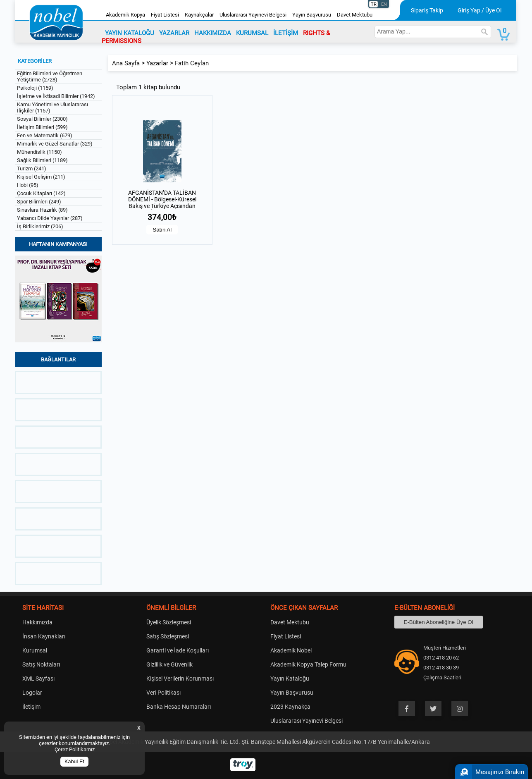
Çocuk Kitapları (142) (41, 193)
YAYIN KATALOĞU (130, 33)
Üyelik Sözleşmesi (169, 622)
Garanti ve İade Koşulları (178, 650)
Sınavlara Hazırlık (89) (42, 210)
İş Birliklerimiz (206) (40, 226)
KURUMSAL (252, 33)
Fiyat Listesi (165, 15)
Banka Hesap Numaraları (179, 707)
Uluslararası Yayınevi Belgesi (253, 15)
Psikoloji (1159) (35, 88)
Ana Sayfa (126, 63)
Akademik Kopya (125, 15)
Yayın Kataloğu (290, 679)
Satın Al (162, 230)
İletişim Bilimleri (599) (42, 127)
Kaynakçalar (199, 15)
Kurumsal (35, 650)
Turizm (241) (32, 168)
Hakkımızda (37, 622)
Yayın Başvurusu (312, 15)
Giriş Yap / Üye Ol (480, 10)
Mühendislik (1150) (39, 152)
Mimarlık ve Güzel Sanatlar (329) (55, 144)
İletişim (31, 707)
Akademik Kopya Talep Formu (308, 664)
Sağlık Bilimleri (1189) (42, 160)
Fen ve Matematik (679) (45, 135)
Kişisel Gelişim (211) (41, 177)
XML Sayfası (38, 679)
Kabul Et (74, 762)
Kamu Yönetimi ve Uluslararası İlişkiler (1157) (52, 108)
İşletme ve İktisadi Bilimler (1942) (56, 96)
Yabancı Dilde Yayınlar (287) (50, 218)
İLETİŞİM (286, 33)
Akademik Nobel (291, 650)
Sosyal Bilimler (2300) (42, 119)
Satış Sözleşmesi (168, 636)
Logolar (32, 693)
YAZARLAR (174, 33)
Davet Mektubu (355, 15)
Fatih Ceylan (192, 63)
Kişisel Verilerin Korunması (180, 679)
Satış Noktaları (41, 664)
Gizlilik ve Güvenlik (169, 664)
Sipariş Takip (427, 10)
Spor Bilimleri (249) (39, 202)
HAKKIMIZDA (213, 33)
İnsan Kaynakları (44, 636)
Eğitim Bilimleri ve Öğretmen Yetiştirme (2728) (50, 76)
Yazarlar (157, 63)
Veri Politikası (163, 693)
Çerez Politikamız (75, 749)
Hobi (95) (28, 185)
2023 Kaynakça (290, 707)
